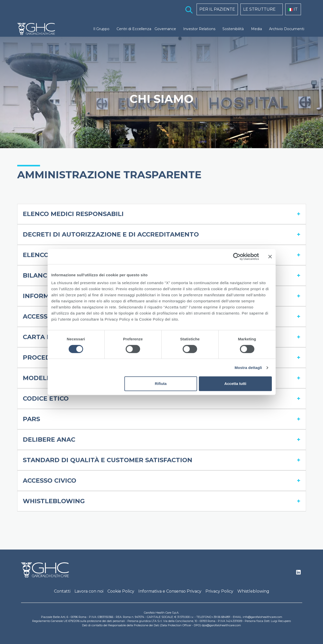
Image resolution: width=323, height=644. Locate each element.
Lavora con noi (89, 591)
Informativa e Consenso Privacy (170, 591)
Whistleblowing (253, 591)
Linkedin (298, 574)
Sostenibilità (233, 29)
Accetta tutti (235, 384)
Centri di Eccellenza (134, 29)
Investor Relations (199, 29)
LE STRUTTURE (259, 9)
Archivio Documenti (287, 29)
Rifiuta (161, 384)
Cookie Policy (121, 591)
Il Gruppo (101, 29)
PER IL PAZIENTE (217, 9)
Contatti (62, 591)
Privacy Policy (219, 591)
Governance (165, 29)
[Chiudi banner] (270, 257)
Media (256, 29)
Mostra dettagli (248, 368)
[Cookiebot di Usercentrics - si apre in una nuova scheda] (237, 257)
